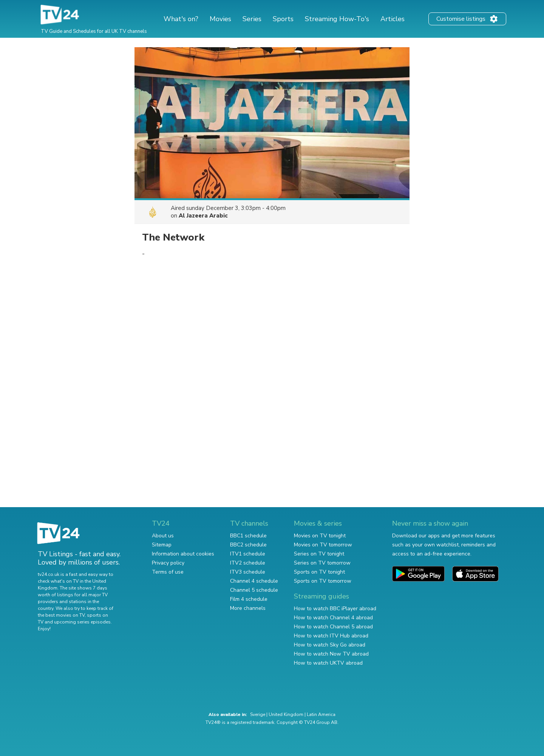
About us (163, 536)
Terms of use (168, 572)
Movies (220, 19)
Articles (393, 19)
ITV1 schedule (248, 554)
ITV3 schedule (248, 572)
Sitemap (162, 545)
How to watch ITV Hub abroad (331, 636)
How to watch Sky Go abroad (330, 645)
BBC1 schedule (248, 536)
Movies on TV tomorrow (323, 545)
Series (252, 19)
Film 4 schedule (249, 599)
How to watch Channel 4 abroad (333, 618)
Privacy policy (168, 563)
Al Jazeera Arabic (203, 216)
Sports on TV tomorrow (323, 581)
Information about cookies (183, 554)
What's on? (181, 19)
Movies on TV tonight (320, 536)
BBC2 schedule (248, 545)
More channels (248, 608)
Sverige (258, 714)
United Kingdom (286, 714)
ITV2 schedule (248, 563)
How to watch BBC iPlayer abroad (335, 609)
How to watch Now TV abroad (331, 654)
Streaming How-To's (337, 19)
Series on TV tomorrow (322, 563)
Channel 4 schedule (254, 581)
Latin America (321, 714)
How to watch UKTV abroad (328, 663)
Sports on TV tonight (319, 572)
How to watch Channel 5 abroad (333, 627)
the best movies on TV (61, 615)
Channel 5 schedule (254, 590)
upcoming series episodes (82, 622)
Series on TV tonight (319, 554)
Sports (283, 19)
